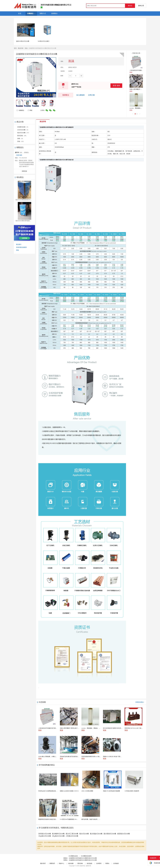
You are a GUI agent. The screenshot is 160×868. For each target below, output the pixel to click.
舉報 (30, 110)
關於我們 (43, 863)
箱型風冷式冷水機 (123, 834)
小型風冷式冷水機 (72, 836)
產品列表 (21, 48)
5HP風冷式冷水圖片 (44, 41)
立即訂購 (91, 95)
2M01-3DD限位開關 (87, 791)
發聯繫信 (66, 95)
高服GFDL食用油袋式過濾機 (111, 791)
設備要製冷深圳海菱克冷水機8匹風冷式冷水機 (83, 858)
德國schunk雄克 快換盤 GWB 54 (69, 791)
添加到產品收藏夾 (21, 247)
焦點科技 (82, 866)
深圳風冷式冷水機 (45, 834)
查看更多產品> (140, 702)
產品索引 (19, 244)
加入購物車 (80, 95)
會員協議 (89, 863)
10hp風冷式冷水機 (45, 836)
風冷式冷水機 (84, 834)
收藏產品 (20, 110)
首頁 (15, 48)
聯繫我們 (52, 863)
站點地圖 (71, 863)
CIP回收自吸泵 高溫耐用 (132, 791)
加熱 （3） (20, 138)
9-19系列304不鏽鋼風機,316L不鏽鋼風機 (72, 819)
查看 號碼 (116, 86)
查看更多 (24, 171)
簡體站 (107, 863)
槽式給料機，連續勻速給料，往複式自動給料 (95, 819)
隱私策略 (80, 863)
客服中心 (61, 863)
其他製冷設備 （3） (23, 127)
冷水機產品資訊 (73, 856)
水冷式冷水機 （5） (23, 130)
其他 (26, 48)
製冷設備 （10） (22, 136)
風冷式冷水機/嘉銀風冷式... (24, 200)
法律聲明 (99, 863)
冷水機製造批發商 (86, 856)
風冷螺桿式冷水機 (58, 834)
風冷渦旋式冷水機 (96, 834)
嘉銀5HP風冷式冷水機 (23, 41)
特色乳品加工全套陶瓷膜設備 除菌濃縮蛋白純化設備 (54, 791)
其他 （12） (21, 141)
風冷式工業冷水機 (72, 834)
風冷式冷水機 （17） (23, 133)
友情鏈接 (116, 863)
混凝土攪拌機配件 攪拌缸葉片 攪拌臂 (141, 89)
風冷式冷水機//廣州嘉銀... (23, 221)
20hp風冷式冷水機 (58, 836)
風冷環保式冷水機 (110, 834)
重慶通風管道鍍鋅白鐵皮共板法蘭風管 (50, 819)
